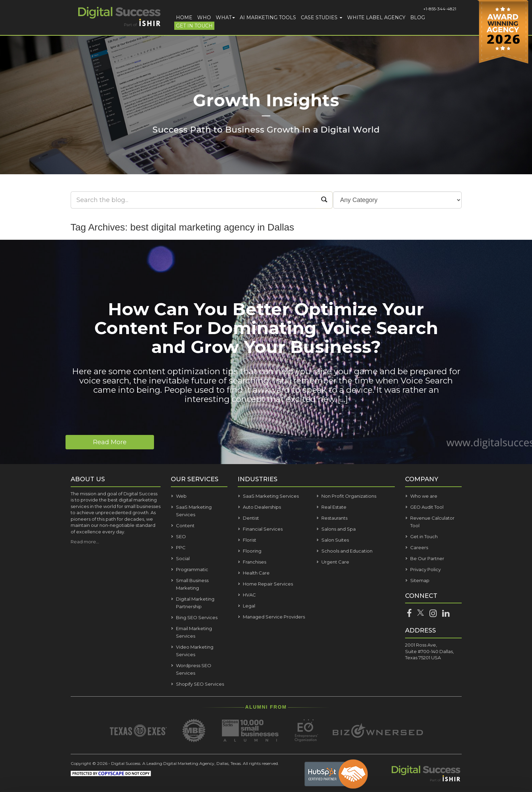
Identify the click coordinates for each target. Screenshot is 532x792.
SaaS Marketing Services (271, 496)
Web (181, 496)
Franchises (255, 562)
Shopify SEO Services (200, 684)
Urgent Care (335, 562)
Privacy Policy (425, 569)
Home (184, 17)
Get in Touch (194, 26)
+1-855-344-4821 (440, 9)
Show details (109, 773)
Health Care (256, 573)
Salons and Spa (339, 529)
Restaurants (334, 518)
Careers (419, 547)
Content (185, 525)
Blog (418, 17)
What (225, 17)
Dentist (251, 518)
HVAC (249, 595)
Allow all (466, 730)
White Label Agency (376, 17)
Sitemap (420, 580)
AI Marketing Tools (268, 17)
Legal (249, 606)
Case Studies (322, 17)
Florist (250, 540)
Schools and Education (347, 551)
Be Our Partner (427, 558)
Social (183, 558)
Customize (467, 750)
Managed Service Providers (274, 617)
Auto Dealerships (262, 507)
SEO (181, 536)
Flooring (252, 551)
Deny (466, 770)
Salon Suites (335, 540)
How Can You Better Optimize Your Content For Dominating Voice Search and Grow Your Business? (266, 328)
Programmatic (192, 569)
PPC (181, 547)
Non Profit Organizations (349, 496)
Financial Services (263, 529)
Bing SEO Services (197, 617)
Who (204, 17)
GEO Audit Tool (427, 507)
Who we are (424, 496)
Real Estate (334, 507)
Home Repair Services (268, 584)
